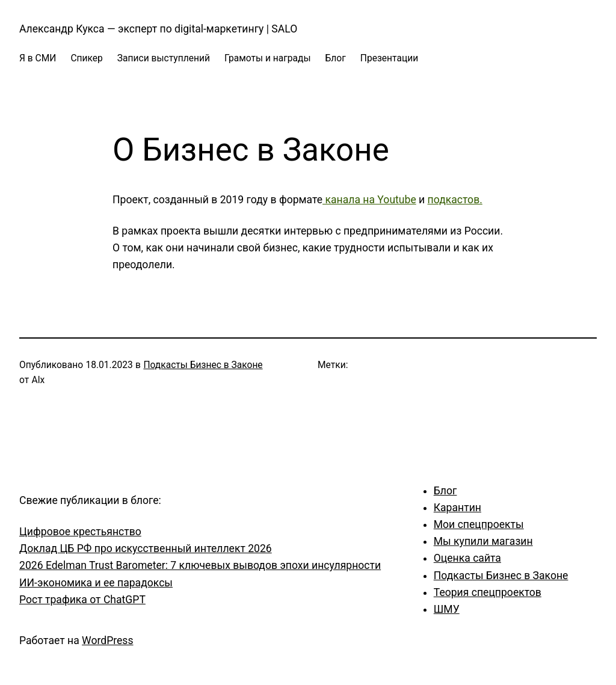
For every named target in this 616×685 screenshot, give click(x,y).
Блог (445, 491)
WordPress (107, 640)
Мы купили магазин (483, 541)
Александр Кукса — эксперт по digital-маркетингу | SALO (158, 29)
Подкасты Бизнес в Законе (203, 365)
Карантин (457, 508)
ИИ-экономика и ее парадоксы (96, 583)
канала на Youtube (369, 200)
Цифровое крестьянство (80, 532)
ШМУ (447, 609)
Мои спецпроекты (479, 524)
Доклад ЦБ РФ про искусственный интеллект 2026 (146, 548)
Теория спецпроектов (488, 592)
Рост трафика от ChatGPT (82, 600)
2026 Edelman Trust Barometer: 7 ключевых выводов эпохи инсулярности (200, 565)
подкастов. (455, 200)
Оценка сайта (467, 558)
